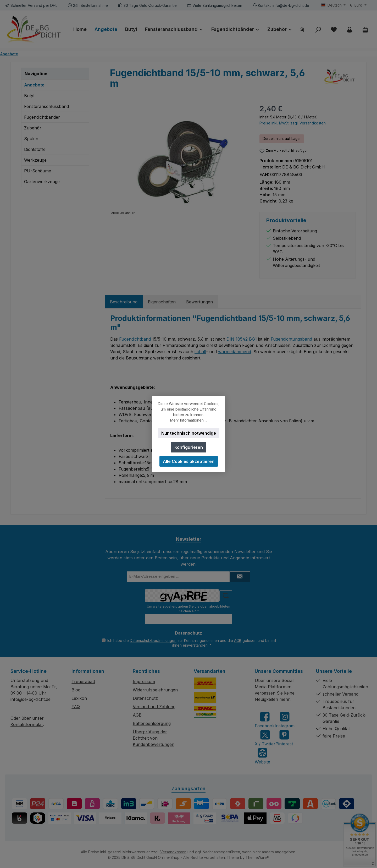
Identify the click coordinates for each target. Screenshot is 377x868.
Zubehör (33, 128)
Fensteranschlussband (46, 106)
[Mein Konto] (350, 29)
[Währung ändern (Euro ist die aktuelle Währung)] (358, 5)
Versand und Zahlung (154, 707)
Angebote (34, 85)
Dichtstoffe (35, 149)
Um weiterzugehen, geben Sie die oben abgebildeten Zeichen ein (188, 609)
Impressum (144, 681)
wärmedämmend (235, 352)
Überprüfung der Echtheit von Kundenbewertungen (154, 738)
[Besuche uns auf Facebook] (265, 720)
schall (200, 352)
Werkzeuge (35, 160)
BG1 (253, 339)
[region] (179, 160)
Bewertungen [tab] (199, 302)
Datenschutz (145, 698)
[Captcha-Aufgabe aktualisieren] (226, 596)
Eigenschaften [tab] (162, 302)
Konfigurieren (189, 447)
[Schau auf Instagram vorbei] (285, 720)
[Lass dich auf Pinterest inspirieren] (284, 738)
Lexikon (79, 698)
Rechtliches (146, 671)
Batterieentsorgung (152, 723)
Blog (76, 690)
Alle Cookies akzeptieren (189, 461)
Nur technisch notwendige (189, 433)
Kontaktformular (27, 724)
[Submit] (240, 577)
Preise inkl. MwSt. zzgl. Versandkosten (293, 123)
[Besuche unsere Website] (262, 756)
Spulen (31, 139)
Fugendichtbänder (42, 117)
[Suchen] (318, 29)
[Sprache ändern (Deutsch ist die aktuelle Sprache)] (334, 5)
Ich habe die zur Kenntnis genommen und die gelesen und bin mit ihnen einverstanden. (192, 643)
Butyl (29, 96)
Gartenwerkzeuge (42, 182)
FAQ (76, 707)
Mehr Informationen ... (189, 420)
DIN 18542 (237, 339)
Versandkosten (173, 852)
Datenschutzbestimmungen (153, 640)
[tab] (124, 302)
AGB (238, 640)
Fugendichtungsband (291, 339)
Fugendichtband (135, 339)
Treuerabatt (83, 681)
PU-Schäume (38, 171)
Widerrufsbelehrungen (155, 690)
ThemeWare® (257, 857)
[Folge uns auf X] (265, 738)
